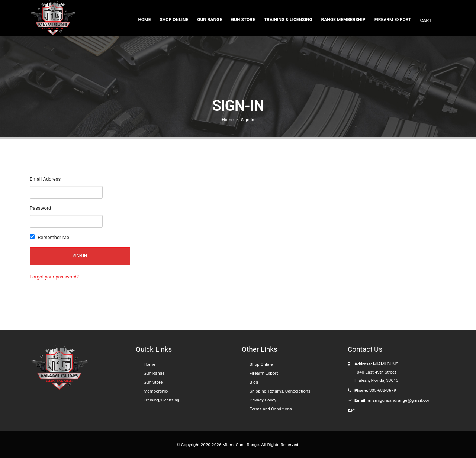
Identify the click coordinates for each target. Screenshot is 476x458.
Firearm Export (393, 20)
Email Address (45, 179)
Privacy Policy (263, 400)
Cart (426, 20)
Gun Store (243, 20)
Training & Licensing (288, 20)
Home (144, 20)
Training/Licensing (161, 400)
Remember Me (49, 237)
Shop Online (174, 20)
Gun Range (210, 20)
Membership (156, 391)
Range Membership (343, 20)
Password (40, 208)
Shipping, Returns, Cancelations (280, 391)
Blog (254, 382)
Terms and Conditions (271, 409)
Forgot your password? (54, 277)
